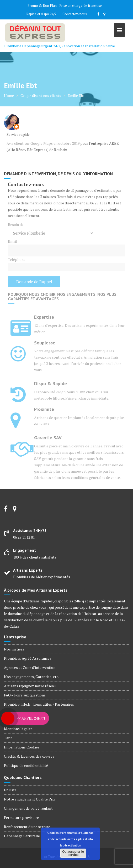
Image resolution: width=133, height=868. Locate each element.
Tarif (8, 738)
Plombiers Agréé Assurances (28, 658)
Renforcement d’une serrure (27, 827)
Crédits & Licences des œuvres (29, 756)
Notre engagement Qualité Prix (30, 799)
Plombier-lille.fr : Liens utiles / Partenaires (39, 704)
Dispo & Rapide (50, 383)
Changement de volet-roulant (28, 808)
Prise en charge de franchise (81, 6)
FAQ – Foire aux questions (25, 695)
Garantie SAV (48, 438)
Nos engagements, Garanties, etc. (31, 677)
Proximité (44, 409)
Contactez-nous (75, 14)
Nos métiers (14, 649)
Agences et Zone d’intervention (30, 667)
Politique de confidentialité (26, 765)
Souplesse (45, 343)
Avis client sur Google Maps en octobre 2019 (43, 143)
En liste (10, 790)
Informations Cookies (22, 747)
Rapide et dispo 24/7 (41, 14)
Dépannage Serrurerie (22, 836)
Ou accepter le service (73, 853)
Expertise (44, 317)
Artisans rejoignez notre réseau (30, 686)
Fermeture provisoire (21, 817)
